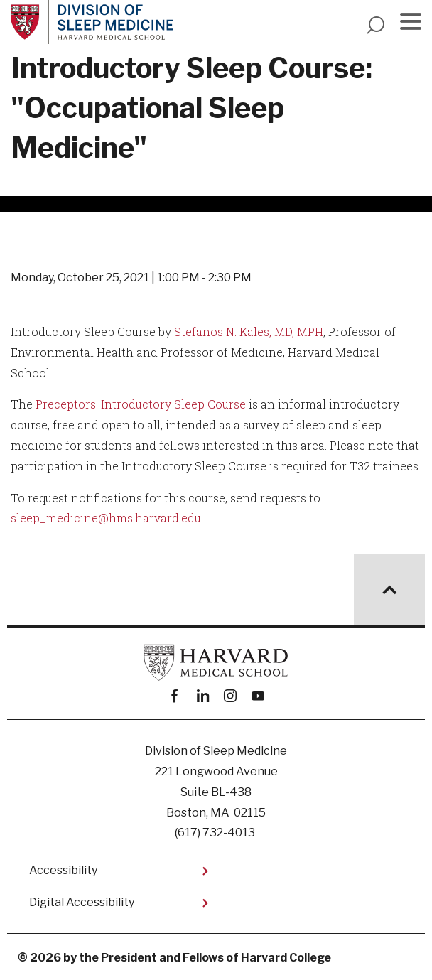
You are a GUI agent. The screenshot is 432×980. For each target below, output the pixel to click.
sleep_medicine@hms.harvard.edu (106, 518)
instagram (230, 696)
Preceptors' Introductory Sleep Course (141, 404)
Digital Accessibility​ (82, 902)
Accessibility (63, 870)
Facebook (174, 696)
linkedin (202, 696)
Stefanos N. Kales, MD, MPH (249, 332)
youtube (258, 696)
